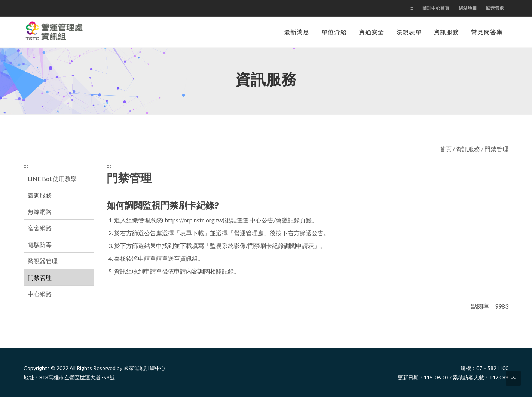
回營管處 (495, 8)
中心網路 (40, 294)
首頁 (446, 149)
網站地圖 (468, 8)
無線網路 (40, 211)
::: (411, 8)
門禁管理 (40, 277)
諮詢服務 (40, 195)
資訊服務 (468, 149)
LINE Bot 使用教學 (52, 178)
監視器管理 (43, 261)
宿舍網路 (40, 228)
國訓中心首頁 (436, 8)
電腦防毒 (40, 244)
